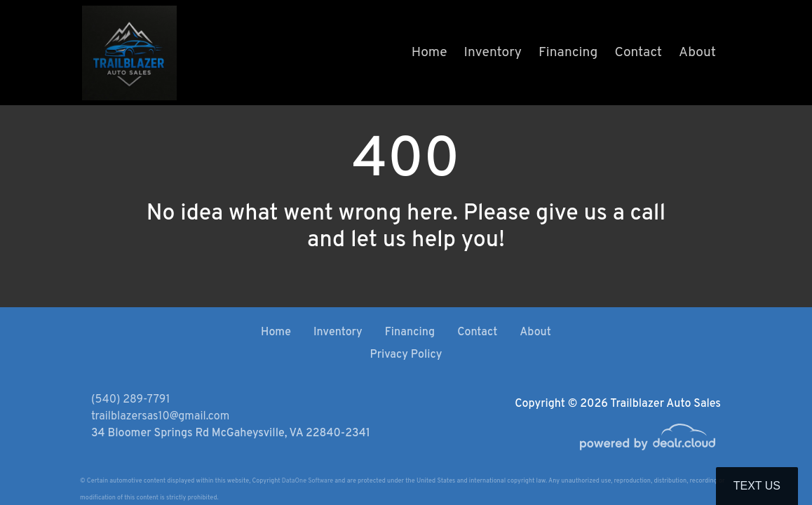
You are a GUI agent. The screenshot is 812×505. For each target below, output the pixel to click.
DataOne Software (307, 481)
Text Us (757, 486)
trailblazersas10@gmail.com (160, 417)
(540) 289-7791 (130, 400)
